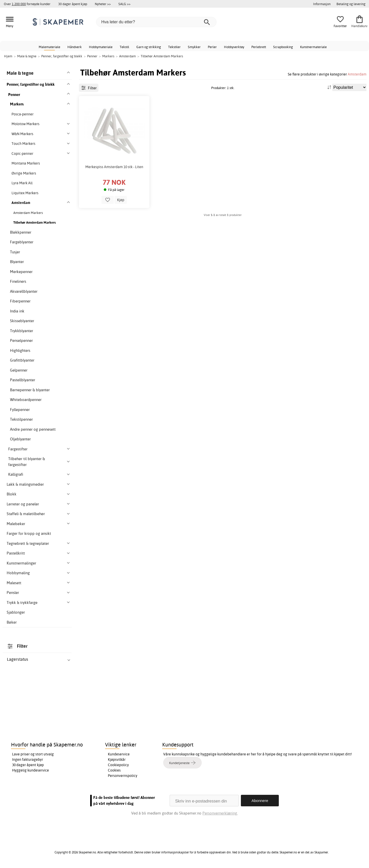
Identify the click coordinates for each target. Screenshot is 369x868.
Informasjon (322, 4)
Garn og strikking (149, 47)
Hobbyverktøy (234, 47)
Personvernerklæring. (220, 813)
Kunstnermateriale (313, 47)
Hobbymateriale (101, 47)
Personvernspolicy (123, 776)
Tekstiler (174, 47)
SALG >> (124, 4)
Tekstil (124, 47)
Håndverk (75, 47)
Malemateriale (49, 47)
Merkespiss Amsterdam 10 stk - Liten (114, 167)
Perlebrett (259, 47)
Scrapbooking (283, 47)
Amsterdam (357, 74)
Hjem (8, 56)
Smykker (194, 47)
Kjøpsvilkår (117, 759)
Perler (212, 47)
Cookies (114, 770)
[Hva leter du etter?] (156, 22)
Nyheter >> (103, 4)
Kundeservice (119, 754)
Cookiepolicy (118, 765)
